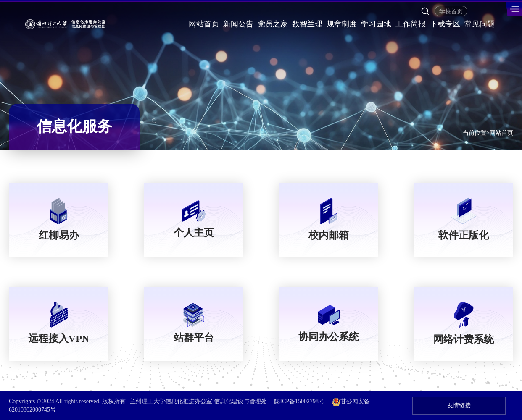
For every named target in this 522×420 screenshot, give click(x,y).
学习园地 (376, 24)
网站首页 (204, 24)
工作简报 (411, 24)
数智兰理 (307, 24)
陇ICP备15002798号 (299, 401)
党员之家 (273, 24)
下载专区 (445, 24)
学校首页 (451, 12)
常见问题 (480, 24)
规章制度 (342, 24)
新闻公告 (238, 24)
